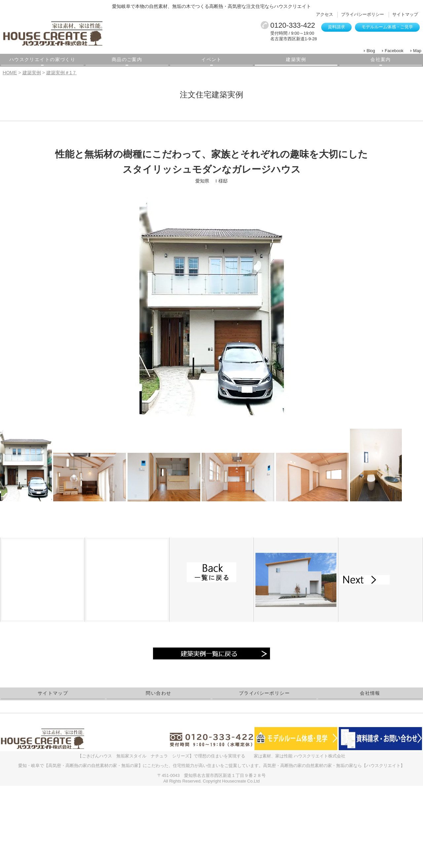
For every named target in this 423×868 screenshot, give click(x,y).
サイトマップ (405, 14)
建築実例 (296, 59)
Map (417, 51)
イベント (211, 59)
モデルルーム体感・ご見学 (387, 27)
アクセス (325, 14)
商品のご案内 (127, 59)
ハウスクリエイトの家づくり (42, 59)
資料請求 (336, 27)
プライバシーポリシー (363, 14)
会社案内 (381, 59)
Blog (371, 51)
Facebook (394, 51)
